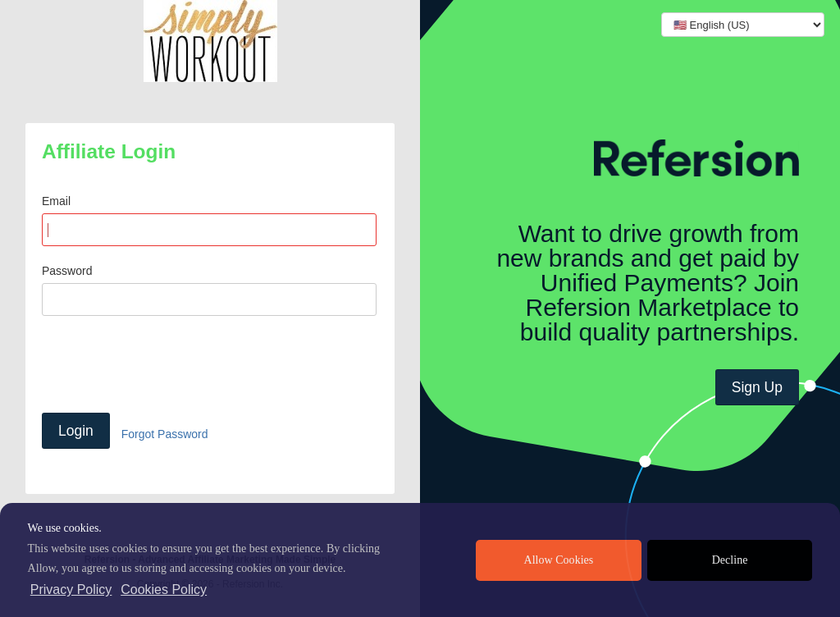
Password (67, 271)
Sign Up (757, 387)
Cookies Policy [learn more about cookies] (164, 590)
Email (56, 201)
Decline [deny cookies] (730, 560)
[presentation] (167, 364)
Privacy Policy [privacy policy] (71, 590)
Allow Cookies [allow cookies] (559, 560)
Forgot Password (165, 434)
